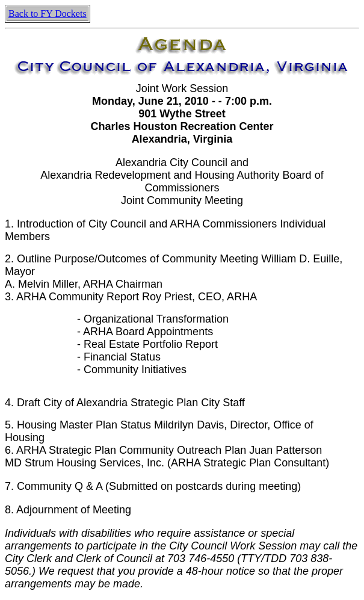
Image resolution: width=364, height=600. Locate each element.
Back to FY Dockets (48, 14)
